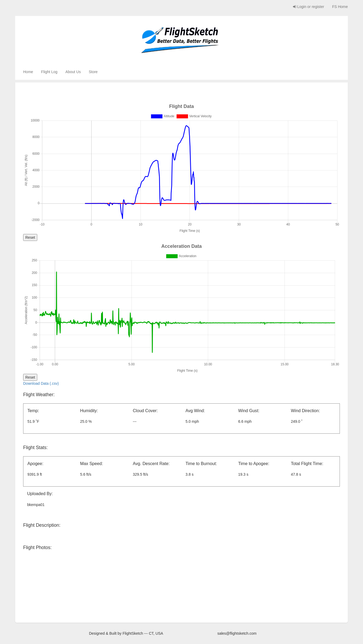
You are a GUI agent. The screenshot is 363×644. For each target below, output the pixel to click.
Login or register (309, 7)
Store (93, 72)
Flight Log (49, 72)
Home (28, 72)
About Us (73, 72)
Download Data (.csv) (41, 383)
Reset (30, 237)
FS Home (340, 7)
